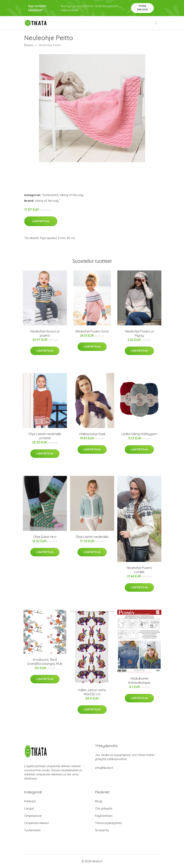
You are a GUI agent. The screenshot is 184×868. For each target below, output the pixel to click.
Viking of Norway (72, 195)
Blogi (99, 801)
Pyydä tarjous (142, 8)
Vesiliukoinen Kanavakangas (139, 680)
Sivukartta (102, 830)
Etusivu (29, 45)
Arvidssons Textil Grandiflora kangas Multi (45, 662)
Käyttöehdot (104, 816)
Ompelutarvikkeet (37, 823)
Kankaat (30, 801)
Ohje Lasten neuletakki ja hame (45, 436)
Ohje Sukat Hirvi (45, 537)
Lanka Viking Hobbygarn (139, 434)
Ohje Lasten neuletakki (92, 537)
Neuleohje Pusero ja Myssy (139, 333)
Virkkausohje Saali (92, 434)
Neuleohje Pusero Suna (92, 331)
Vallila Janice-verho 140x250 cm (92, 692)
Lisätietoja (41, 221)
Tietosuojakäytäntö (109, 823)
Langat (29, 808)
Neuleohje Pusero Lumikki (139, 570)
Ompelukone (33, 816)
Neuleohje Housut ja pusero (45, 333)
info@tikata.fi (104, 768)
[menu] (156, 23)
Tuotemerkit (50, 195)
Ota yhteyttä (104, 808)
